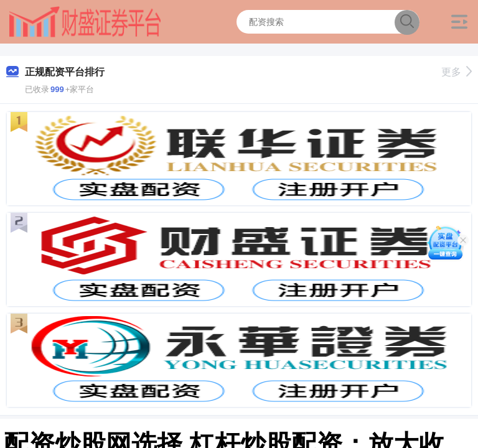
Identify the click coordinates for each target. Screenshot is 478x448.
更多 (457, 72)
